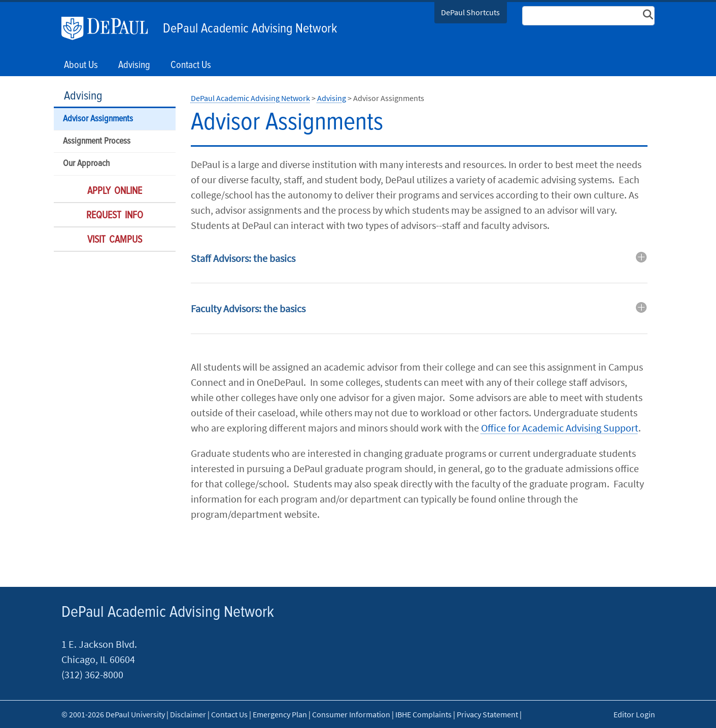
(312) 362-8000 (92, 674)
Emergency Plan (280, 714)
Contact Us (191, 65)
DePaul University (110, 28)
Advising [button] (134, 65)
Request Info (115, 216)
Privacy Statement (487, 714)
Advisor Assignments (98, 119)
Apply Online (115, 191)
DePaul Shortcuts (470, 12)
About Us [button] (81, 65)
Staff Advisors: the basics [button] (243, 258)
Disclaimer (188, 714)
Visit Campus (115, 240)
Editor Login (634, 714)
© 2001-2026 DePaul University (113, 714)
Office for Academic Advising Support (560, 428)
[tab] (419, 266)
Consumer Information (351, 714)
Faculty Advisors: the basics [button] (248, 308)
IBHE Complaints (423, 714)
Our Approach (86, 164)
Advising (83, 96)
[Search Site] (589, 16)
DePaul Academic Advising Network (250, 29)
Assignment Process (97, 141)
